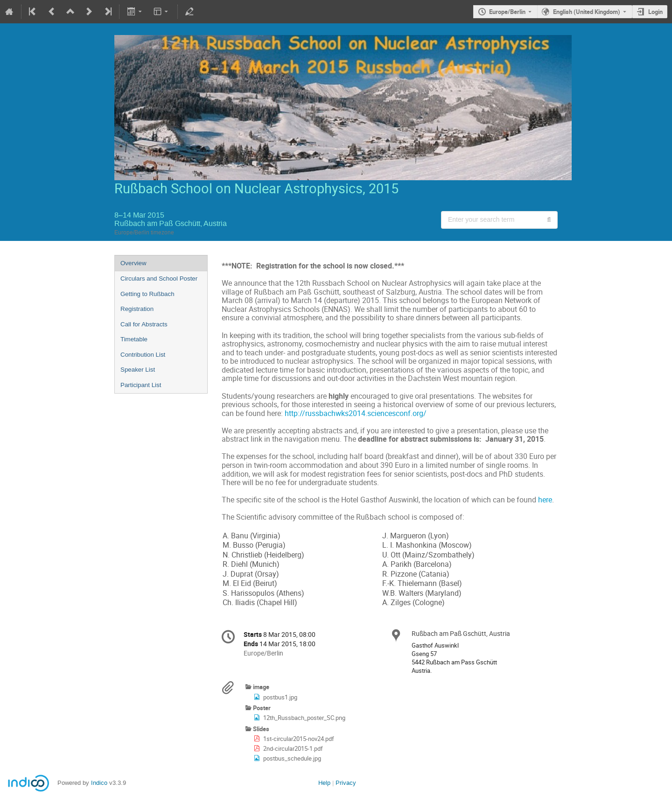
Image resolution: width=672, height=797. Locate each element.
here (545, 500)
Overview (133, 263)
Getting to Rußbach (147, 294)
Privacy (346, 783)
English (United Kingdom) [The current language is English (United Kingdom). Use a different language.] (587, 12)
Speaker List (138, 370)
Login (655, 12)
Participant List (141, 385)
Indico (99, 783)
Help (324, 783)
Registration (137, 309)
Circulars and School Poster (159, 279)
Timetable (134, 339)
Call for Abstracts (144, 324)
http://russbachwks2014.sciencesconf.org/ (356, 413)
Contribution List (143, 355)
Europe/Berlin (507, 12)
